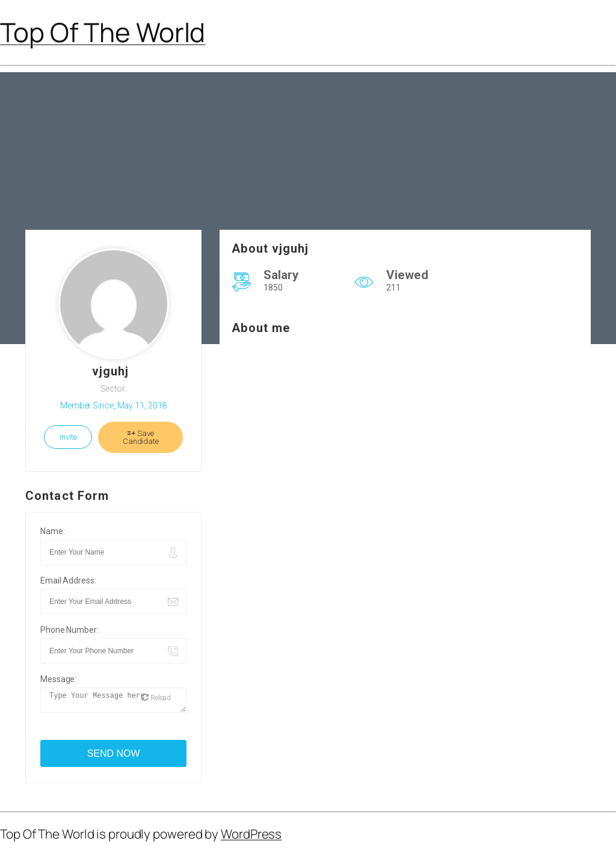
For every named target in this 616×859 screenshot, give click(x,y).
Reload (156, 701)
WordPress (251, 837)
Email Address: (68, 580)
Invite (68, 437)
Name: (53, 531)
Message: (58, 679)
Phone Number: (69, 630)
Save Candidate (141, 437)
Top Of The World (103, 32)
